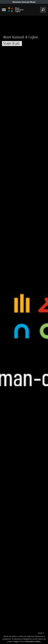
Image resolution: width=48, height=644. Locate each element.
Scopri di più (11, 44)
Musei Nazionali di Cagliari (21, 37)
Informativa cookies (33, 641)
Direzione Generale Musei (24, 2)
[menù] (4, 10)
